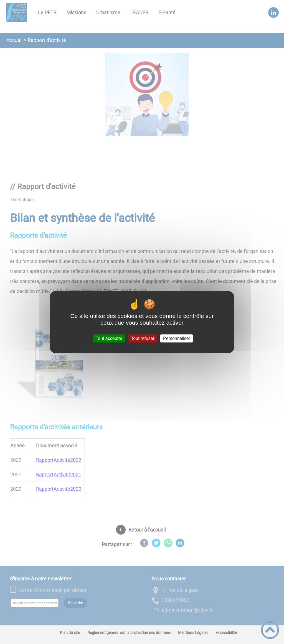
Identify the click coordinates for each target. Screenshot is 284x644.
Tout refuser (143, 338)
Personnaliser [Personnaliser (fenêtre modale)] (177, 338)
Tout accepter (109, 338)
